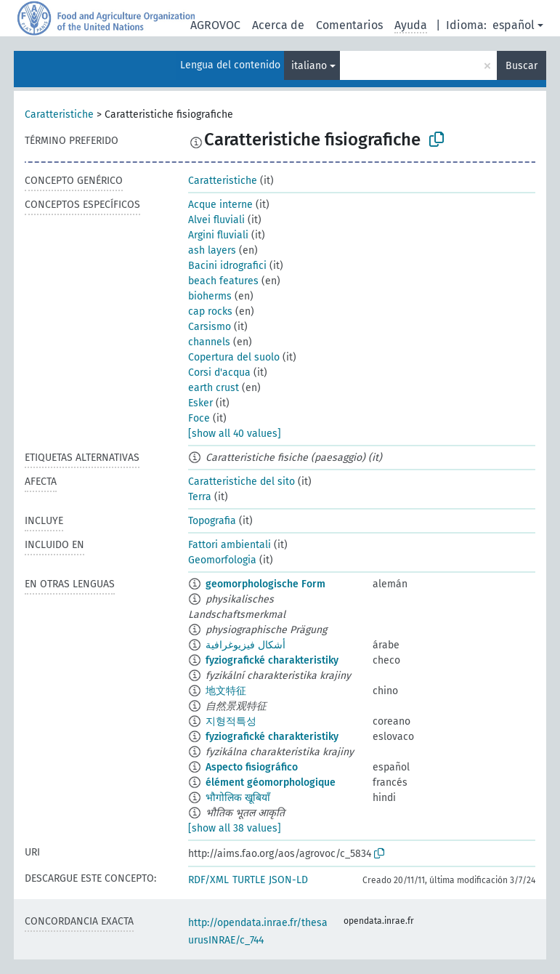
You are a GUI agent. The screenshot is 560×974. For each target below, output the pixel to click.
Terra (200, 497)
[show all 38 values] (235, 828)
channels (209, 342)
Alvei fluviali (216, 220)
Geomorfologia (222, 560)
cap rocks (210, 311)
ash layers (212, 250)
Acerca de (278, 25)
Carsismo (210, 327)
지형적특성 (231, 721)
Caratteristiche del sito (242, 482)
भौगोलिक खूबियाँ (238, 798)
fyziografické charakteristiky (272, 660)
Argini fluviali (218, 235)
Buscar (522, 66)
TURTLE (249, 880)
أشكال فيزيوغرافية (245, 645)
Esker (200, 403)
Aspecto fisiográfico (252, 767)
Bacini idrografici (227, 266)
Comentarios (349, 25)
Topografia (212, 521)
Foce (199, 418)
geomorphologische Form (265, 584)
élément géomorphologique (271, 782)
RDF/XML (208, 880)
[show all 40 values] (235, 434)
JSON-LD (288, 880)
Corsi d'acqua (219, 373)
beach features (223, 281)
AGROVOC (215, 25)
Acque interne (220, 205)
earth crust (214, 388)
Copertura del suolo (234, 357)
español (514, 25)
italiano (309, 66)
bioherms (210, 296)
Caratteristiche (59, 114)
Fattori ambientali (230, 545)
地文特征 (226, 691)
